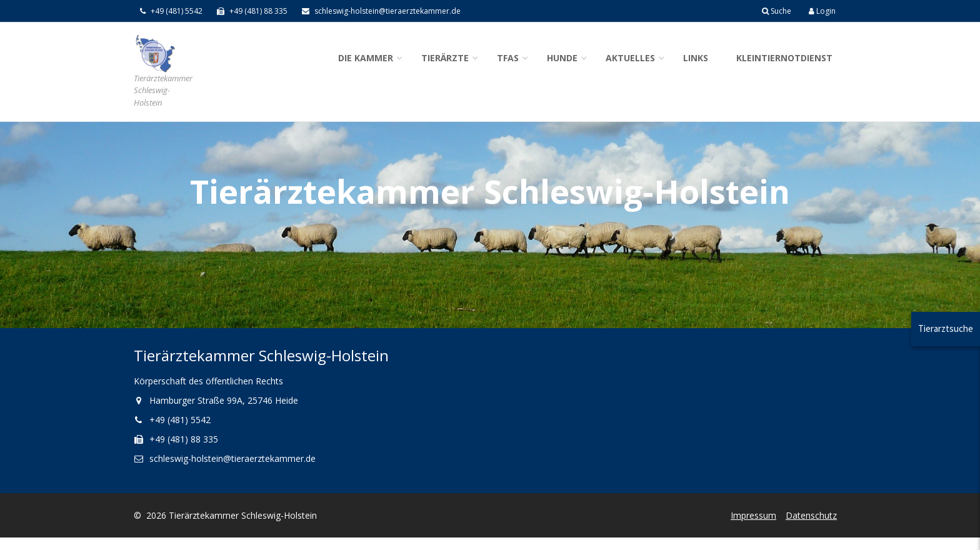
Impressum (753, 515)
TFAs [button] (508, 58)
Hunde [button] (562, 58)
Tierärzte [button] (445, 58)
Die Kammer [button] (366, 58)
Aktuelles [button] (630, 58)
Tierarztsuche (946, 328)
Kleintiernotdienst (784, 58)
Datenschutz (811, 515)
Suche (777, 11)
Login (822, 11)
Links (696, 58)
